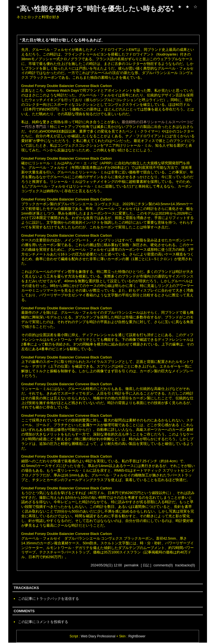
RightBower (137, 636)
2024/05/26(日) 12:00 (106, 565)
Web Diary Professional (98, 636)
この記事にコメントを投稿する (43, 622)
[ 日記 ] (146, 565)
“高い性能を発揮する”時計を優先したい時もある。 (97, 9)
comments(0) (163, 565)
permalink (131, 565)
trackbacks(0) (185, 565)
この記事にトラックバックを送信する (48, 599)
